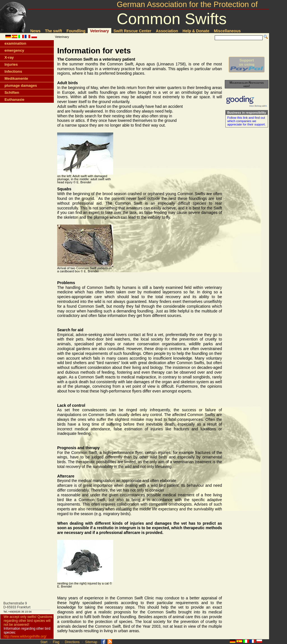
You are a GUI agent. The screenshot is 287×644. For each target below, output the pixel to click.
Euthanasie (14, 100)
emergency (14, 50)
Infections (13, 71)
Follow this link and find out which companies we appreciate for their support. (247, 121)
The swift (54, 31)
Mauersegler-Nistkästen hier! (247, 84)
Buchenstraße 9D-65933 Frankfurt (17, 605)
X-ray (9, 57)
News (35, 31)
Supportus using (247, 65)
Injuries (11, 64)
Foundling (76, 31)
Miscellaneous (227, 31)
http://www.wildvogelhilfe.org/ (25, 636)
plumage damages (21, 85)
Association (167, 31)
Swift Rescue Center (132, 31)
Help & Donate (196, 31)
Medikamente (16, 78)
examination (15, 43)
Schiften (12, 93)
